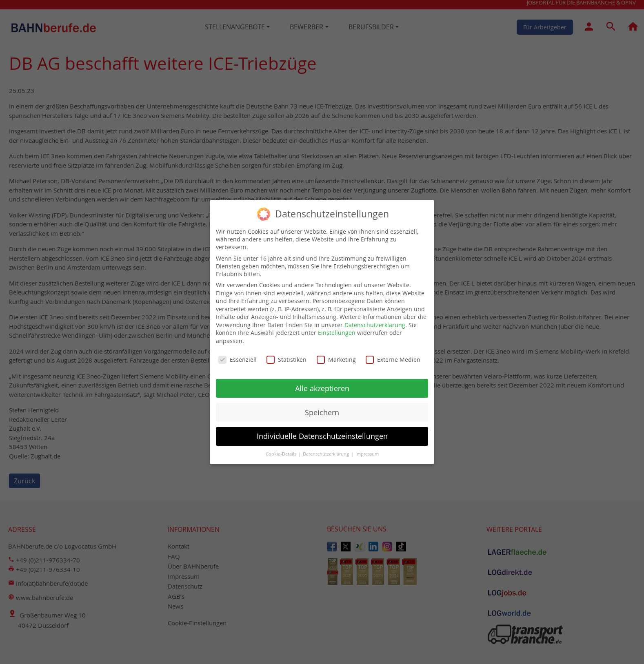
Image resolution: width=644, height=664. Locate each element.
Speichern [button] (322, 413)
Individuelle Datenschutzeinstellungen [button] (322, 436)
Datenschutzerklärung (375, 325)
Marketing (336, 360)
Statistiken (286, 360)
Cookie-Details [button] (282, 454)
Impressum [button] (367, 454)
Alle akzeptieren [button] (322, 388)
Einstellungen (337, 333)
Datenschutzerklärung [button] (326, 454)
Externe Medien (393, 360)
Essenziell (238, 360)
